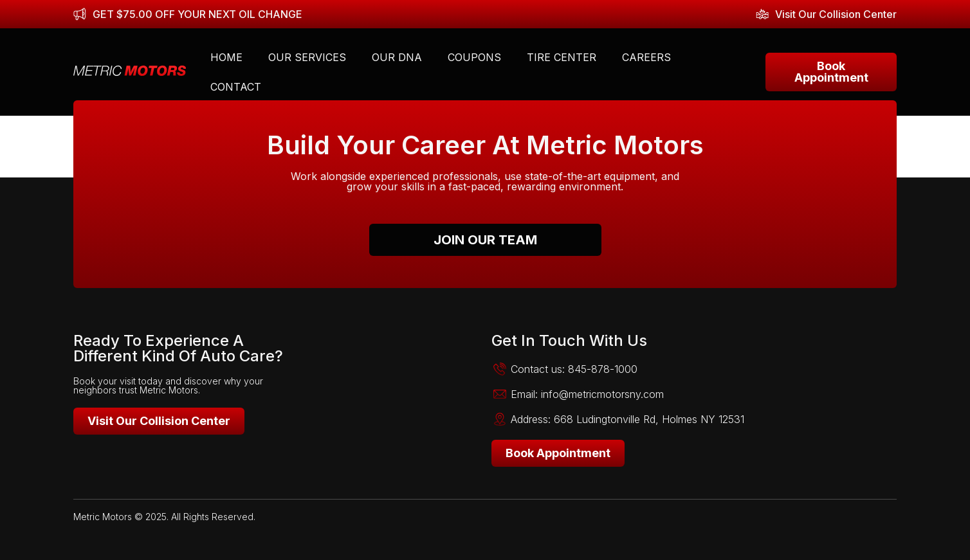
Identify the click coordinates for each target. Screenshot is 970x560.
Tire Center (562, 57)
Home (226, 57)
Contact (236, 87)
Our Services (307, 57)
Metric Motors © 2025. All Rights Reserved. (164, 517)
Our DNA (397, 57)
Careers (646, 57)
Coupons (474, 57)
